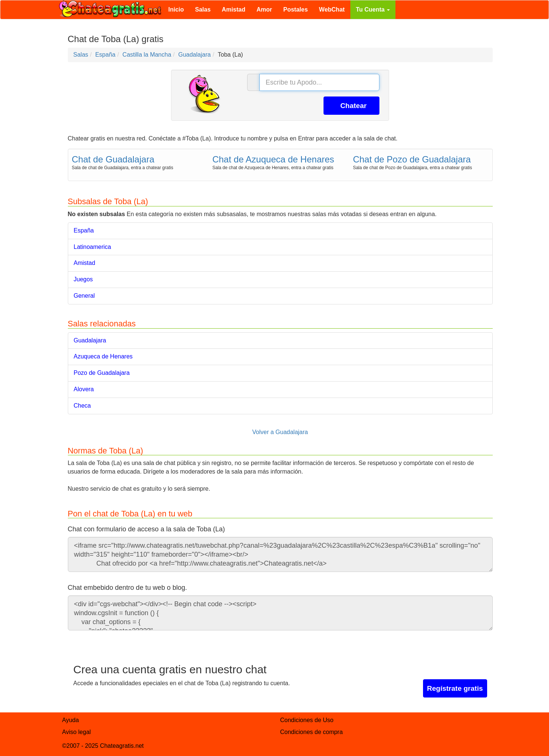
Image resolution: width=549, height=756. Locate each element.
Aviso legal (77, 732)
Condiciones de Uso (307, 720)
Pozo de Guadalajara (102, 373)
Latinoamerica (93, 247)
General (84, 296)
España (84, 230)
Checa (82, 406)
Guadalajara (90, 340)
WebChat (332, 10)
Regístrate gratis (455, 688)
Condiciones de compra (312, 732)
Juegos (83, 279)
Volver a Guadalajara (280, 432)
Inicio (176, 10)
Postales (296, 10)
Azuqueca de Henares (103, 356)
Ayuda (71, 720)
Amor (264, 10)
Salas (203, 10)
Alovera (84, 389)
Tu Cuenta (373, 10)
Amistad (234, 10)
